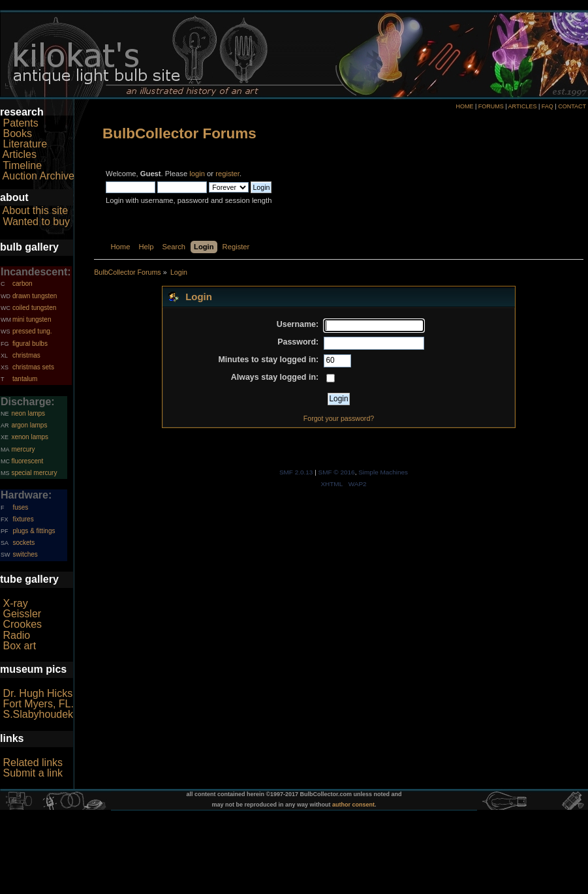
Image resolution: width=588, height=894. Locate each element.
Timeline (22, 165)
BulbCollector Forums (179, 133)
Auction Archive (39, 176)
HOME (464, 106)
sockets (23, 543)
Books (17, 133)
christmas (26, 355)
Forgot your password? (339, 418)
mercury (23, 449)
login (197, 174)
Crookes (22, 624)
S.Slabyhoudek (38, 714)
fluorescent (27, 461)
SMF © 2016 (337, 472)
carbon (23, 284)
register (227, 174)
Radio (16, 635)
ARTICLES (523, 106)
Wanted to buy (36, 222)
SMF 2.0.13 (296, 472)
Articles (20, 154)
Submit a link (33, 773)
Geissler (22, 614)
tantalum (25, 379)
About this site (36, 210)
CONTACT (572, 106)
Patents (20, 123)
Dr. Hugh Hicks (38, 693)
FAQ (548, 106)
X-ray (15, 603)
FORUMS (491, 106)
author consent (353, 805)
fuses (20, 507)
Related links (33, 763)
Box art (19, 646)
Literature (25, 144)
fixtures (23, 519)
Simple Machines (383, 472)
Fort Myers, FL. (38, 704)
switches (25, 554)
